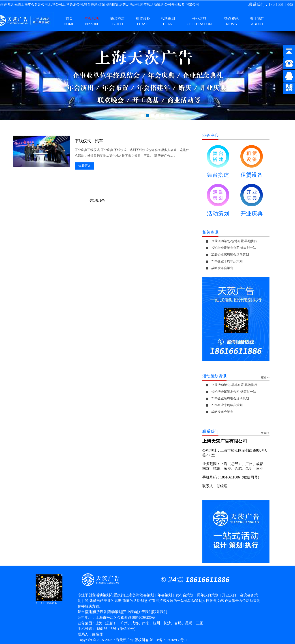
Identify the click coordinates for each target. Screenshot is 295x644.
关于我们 (145, 612)
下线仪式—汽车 (89, 141)
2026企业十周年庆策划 (227, 261)
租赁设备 (252, 163)
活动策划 (218, 202)
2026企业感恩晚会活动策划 (230, 255)
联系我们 (160, 612)
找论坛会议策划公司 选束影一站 (234, 248)
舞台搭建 (218, 163)
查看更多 (85, 166)
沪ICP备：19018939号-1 (168, 640)
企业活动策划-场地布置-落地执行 (234, 241)
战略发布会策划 (222, 268)
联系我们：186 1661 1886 (271, 4)
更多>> (265, 378)
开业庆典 (252, 202)
